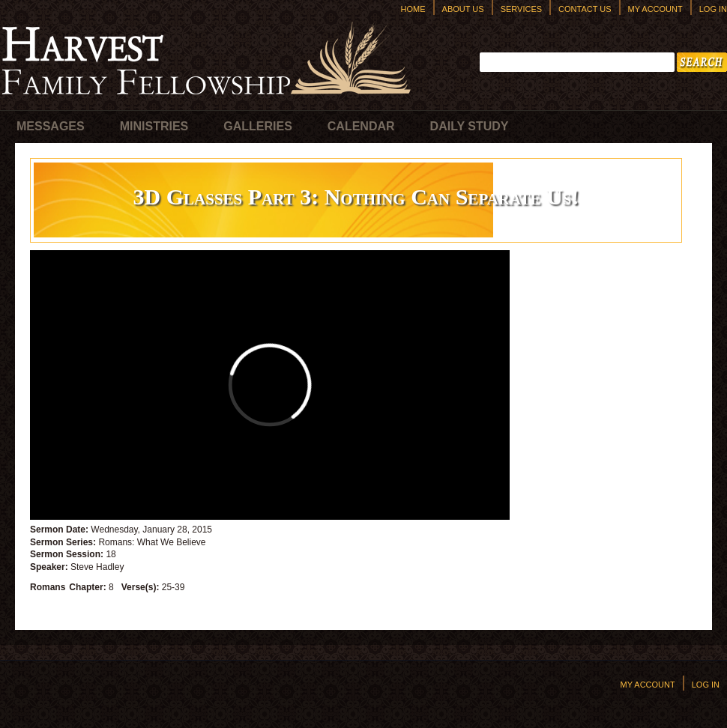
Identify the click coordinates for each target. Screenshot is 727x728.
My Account (655, 9)
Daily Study (470, 126)
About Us (463, 9)
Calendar (361, 126)
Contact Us (585, 9)
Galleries (258, 126)
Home (413, 9)
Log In (713, 9)
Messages (51, 126)
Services (521, 9)
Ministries (154, 126)
